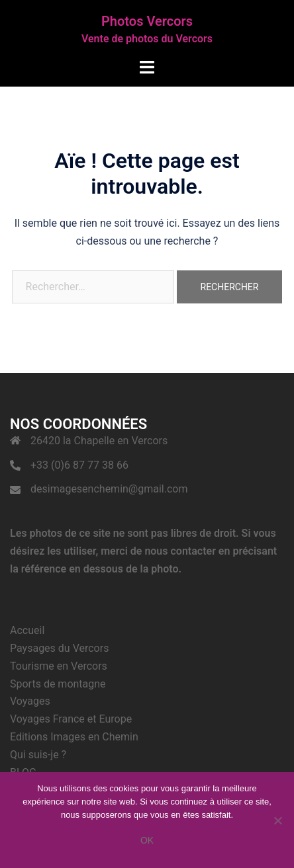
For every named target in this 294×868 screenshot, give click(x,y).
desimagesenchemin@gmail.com (109, 489)
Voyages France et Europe (71, 719)
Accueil (27, 630)
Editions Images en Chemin (74, 737)
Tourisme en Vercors (59, 666)
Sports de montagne (58, 684)
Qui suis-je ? (38, 755)
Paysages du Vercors (59, 648)
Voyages (30, 701)
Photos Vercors (147, 21)
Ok (147, 840)
